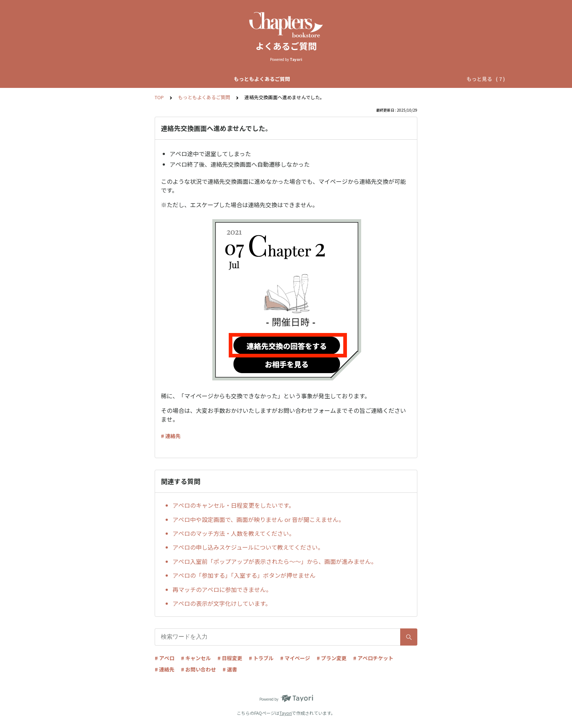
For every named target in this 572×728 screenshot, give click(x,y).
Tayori (286, 713)
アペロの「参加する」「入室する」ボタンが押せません (244, 575)
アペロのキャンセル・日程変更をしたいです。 (233, 505)
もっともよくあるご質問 (125, 79)
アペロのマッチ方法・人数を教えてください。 (234, 533)
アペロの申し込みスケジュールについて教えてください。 (248, 547)
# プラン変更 (332, 658)
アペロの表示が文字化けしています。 (222, 603)
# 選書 (230, 669)
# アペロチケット (373, 658)
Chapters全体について (190, 79)
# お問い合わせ (198, 669)
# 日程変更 (230, 658)
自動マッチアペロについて (259, 79)
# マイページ (295, 658)
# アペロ (165, 658)
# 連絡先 (171, 436)
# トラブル (261, 658)
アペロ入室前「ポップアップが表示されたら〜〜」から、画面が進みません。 (275, 561)
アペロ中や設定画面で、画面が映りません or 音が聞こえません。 (258, 519)
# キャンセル (196, 658)
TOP (159, 97)
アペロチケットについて (399, 79)
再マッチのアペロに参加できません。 (222, 589)
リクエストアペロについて (330, 79)
